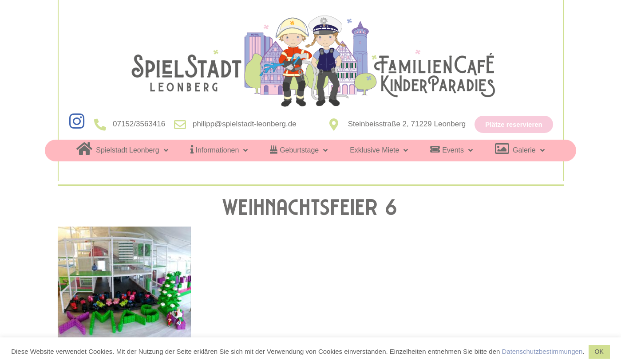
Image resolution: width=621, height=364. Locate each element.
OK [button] (599, 352)
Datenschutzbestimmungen (542, 351)
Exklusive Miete (379, 150)
